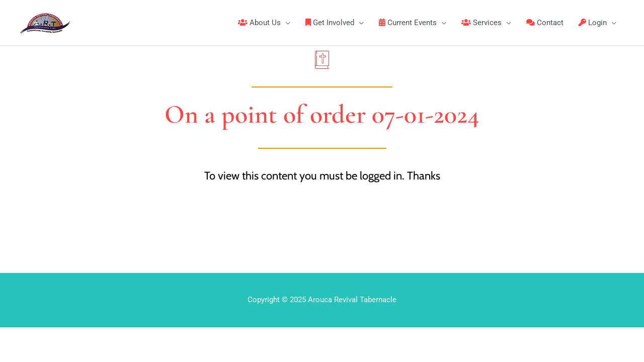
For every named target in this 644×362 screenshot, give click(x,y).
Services (481, 23)
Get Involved (330, 23)
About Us (259, 23)
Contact (545, 23)
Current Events (408, 23)
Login (593, 23)
